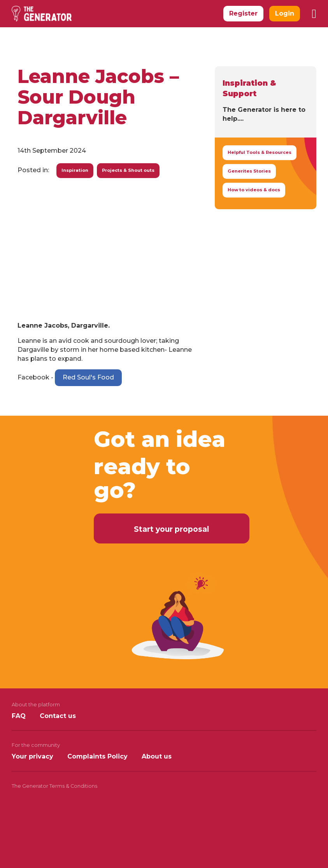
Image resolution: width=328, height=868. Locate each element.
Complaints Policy (97, 756)
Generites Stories (249, 171)
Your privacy (32, 756)
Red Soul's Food (88, 377)
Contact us (58, 716)
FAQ (19, 716)
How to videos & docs (254, 190)
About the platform (36, 705)
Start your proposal (171, 529)
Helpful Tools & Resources (260, 152)
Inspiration (75, 170)
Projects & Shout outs (128, 170)
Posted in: (33, 170)
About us (157, 756)
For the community (36, 745)
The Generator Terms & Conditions (54, 786)
